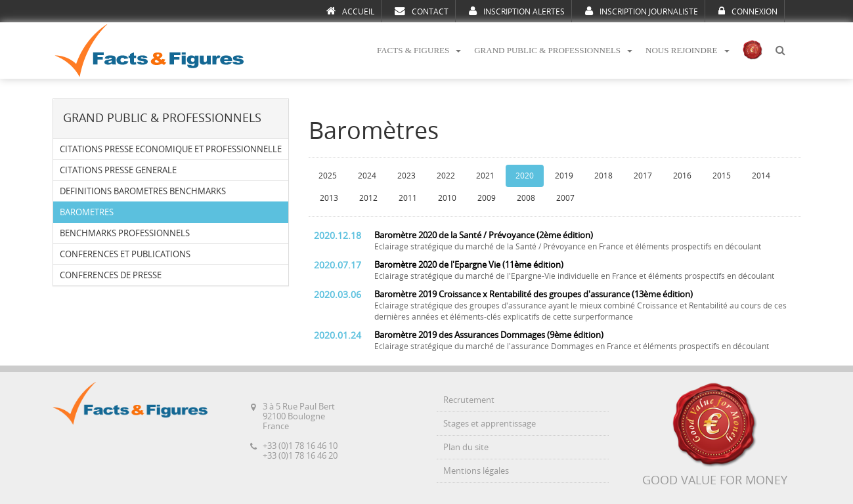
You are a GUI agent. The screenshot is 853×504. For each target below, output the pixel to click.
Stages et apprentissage (490, 424)
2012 (368, 198)
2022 (446, 176)
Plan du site (466, 447)
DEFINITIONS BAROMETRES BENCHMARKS (143, 191)
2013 (329, 198)
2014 (761, 176)
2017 (643, 176)
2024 (367, 176)
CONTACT (422, 11)
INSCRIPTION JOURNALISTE (642, 11)
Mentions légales (476, 471)
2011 (408, 198)
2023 (406, 176)
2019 (564, 176)
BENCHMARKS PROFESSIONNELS (125, 233)
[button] (780, 51)
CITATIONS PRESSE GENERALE (118, 170)
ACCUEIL (350, 11)
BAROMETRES (87, 212)
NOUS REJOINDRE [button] (687, 50)
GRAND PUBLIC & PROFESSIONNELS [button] (553, 50)
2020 (525, 176)
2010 (447, 198)
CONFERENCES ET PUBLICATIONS (125, 254)
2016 (682, 176)
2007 (565, 198)
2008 (526, 198)
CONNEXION (748, 11)
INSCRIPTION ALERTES (517, 11)
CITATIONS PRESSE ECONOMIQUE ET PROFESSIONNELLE (171, 149)
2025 (328, 176)
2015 (722, 176)
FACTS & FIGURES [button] (419, 50)
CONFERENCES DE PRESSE (111, 275)
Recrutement (469, 400)
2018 (603, 176)
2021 (485, 176)
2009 (487, 198)
